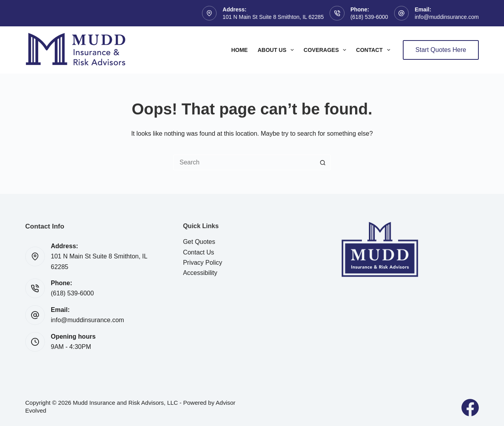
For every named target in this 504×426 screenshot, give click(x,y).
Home (239, 50)
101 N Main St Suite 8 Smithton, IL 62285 (273, 17)
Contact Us (199, 252)
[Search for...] (244, 162)
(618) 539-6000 (369, 17)
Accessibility (200, 273)
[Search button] (323, 162)
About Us (277, 50)
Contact (374, 50)
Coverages (326, 50)
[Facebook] (470, 408)
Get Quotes (199, 242)
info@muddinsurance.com (447, 17)
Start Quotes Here (441, 50)
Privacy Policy (203, 263)
